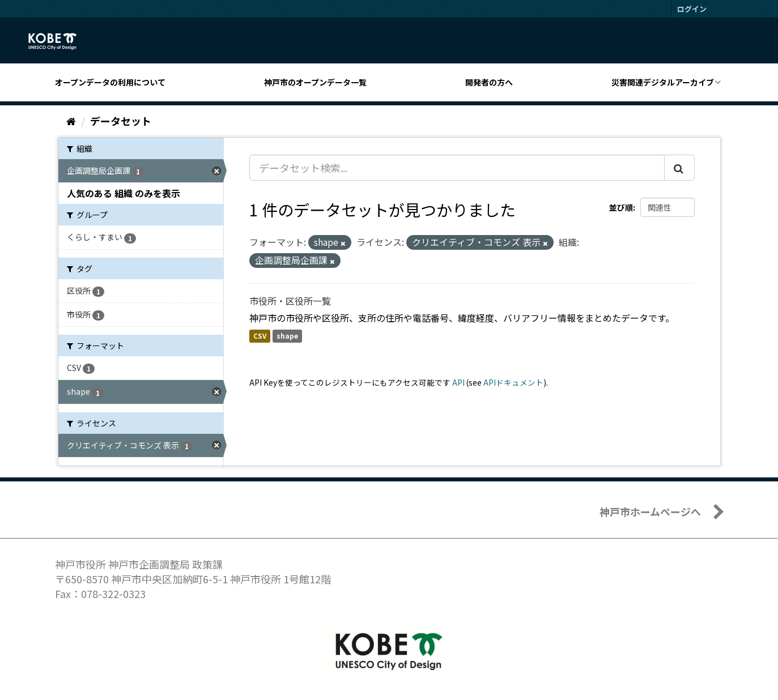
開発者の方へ (489, 82)
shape (287, 336)
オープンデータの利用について (110, 82)
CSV (260, 336)
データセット (121, 121)
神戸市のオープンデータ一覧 (315, 82)
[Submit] (679, 168)
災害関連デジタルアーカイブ (663, 82)
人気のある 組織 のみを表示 (124, 193)
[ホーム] (71, 121)
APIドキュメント (513, 382)
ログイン (692, 9)
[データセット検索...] (457, 168)
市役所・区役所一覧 (290, 301)
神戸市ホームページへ (650, 511)
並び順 (621, 207)
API (458, 382)
